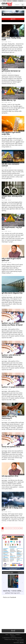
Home (5, 1)
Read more (21, 36)
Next (21, 528)
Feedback (15, 1)
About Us (9, 1)
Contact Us (21, 1)
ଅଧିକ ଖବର (21, 573)
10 (18, 528)
